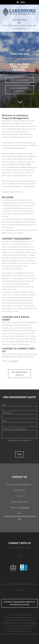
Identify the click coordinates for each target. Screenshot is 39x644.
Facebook (15, 361)
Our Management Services (20, 90)
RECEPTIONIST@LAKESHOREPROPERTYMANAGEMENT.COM (19, 26)
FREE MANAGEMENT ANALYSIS (20, 374)
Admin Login (19, 590)
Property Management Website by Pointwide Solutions (20, 603)
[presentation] (20, 446)
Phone (4, 421)
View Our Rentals (19, 80)
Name (4, 405)
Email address (7, 413)
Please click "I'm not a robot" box (20, 440)
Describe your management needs (14, 429)
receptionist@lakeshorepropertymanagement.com (20, 634)
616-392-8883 (19, 20)
